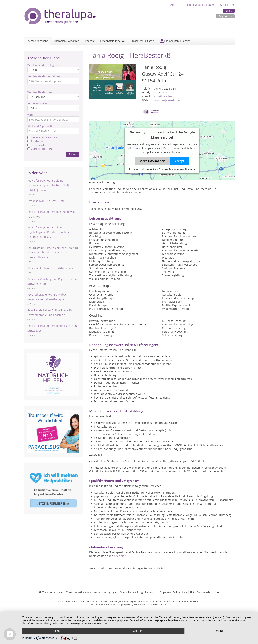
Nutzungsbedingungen (105, 592)
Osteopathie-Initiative (112, 41)
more (220, 631)
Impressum (151, 592)
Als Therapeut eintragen (51, 592)
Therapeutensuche (37, 41)
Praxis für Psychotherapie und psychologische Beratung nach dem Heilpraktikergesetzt (50, 232)
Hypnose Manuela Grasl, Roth (46, 201)
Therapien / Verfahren (66, 41)
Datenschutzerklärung (131, 592)
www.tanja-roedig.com (168, 100)
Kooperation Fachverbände (173, 592)
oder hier (120, 556)
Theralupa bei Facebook (79, 592)
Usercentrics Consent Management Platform (169, 169)
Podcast (90, 41)
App (173, 5)
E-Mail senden (163, 96)
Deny (57, 631)
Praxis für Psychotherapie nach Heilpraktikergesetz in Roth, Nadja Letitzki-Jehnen (49, 185)
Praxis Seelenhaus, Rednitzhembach (50, 268)
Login (229, 11)
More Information (152, 161)
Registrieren (225, 16)
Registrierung (226, 5)
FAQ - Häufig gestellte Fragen (197, 5)
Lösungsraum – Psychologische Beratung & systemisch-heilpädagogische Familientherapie (53, 252)
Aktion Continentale (200, 592)
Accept (179, 161)
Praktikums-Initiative (142, 41)
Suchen (73, 154)
